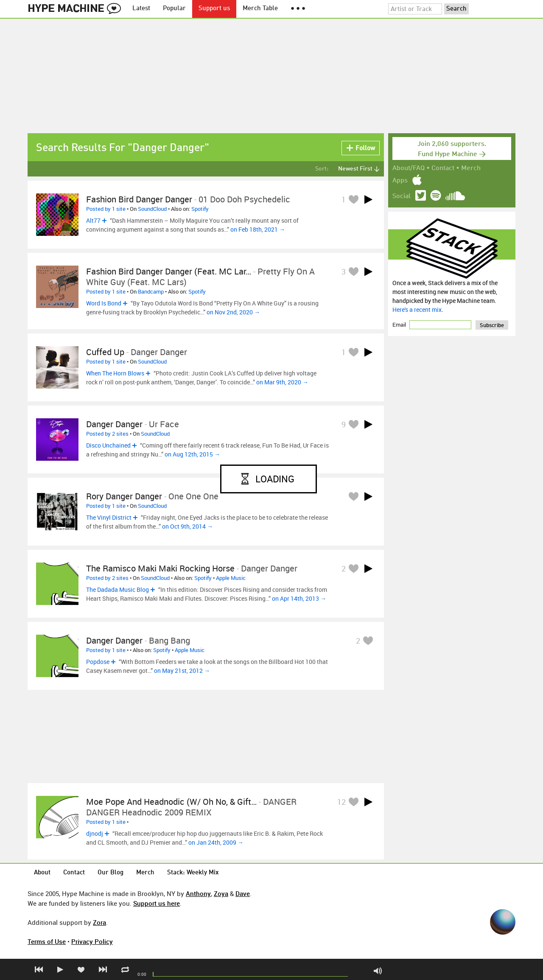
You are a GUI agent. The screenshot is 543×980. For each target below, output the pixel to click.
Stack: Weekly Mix (193, 873)
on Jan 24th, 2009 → (216, 842)
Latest (141, 9)
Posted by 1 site (106, 209)
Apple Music (231, 578)
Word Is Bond (104, 303)
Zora (99, 922)
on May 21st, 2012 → (182, 671)
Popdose (98, 662)
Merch (471, 168)
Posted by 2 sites (107, 434)
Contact (443, 168)
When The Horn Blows (115, 373)
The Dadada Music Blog (118, 589)
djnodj (95, 833)
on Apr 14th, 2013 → (299, 598)
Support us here (157, 903)
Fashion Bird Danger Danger (139, 199)
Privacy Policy (92, 941)
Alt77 (93, 220)
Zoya (221, 893)
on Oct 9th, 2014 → (188, 526)
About (42, 873)
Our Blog (111, 873)
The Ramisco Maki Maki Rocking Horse (160, 568)
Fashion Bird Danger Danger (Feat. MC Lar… (169, 271)
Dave (243, 893)
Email (400, 325)
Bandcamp (151, 291)
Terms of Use (47, 941)
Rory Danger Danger (124, 496)
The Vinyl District (109, 517)
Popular (174, 9)
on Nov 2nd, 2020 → (233, 312)
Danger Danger (114, 424)
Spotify (200, 209)
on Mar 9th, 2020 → (282, 382)
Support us (214, 9)
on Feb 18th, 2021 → (258, 229)
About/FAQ (409, 168)
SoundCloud (152, 209)
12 (341, 802)
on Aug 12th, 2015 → (192, 454)
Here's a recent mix (417, 309)
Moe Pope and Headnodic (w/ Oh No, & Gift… (171, 802)
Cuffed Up (105, 352)
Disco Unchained (108, 445)
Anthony (198, 893)
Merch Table (260, 9)
